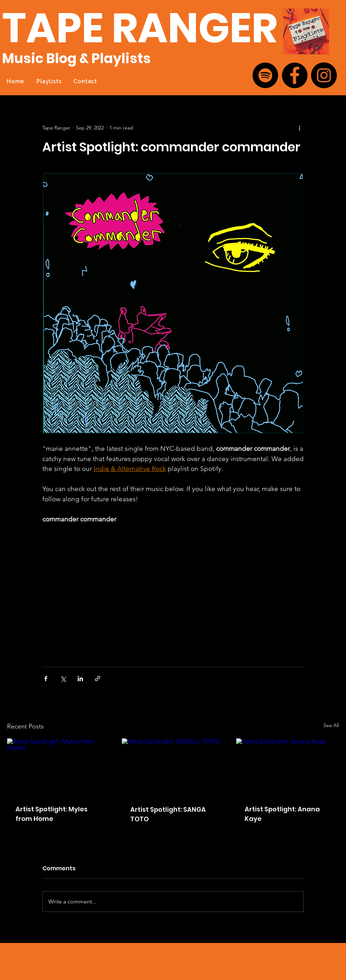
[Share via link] (98, 679)
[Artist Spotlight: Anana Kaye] (288, 767)
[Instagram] (324, 75)
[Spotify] (265, 75)
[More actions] (299, 128)
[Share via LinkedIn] (80, 679)
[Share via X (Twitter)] (63, 679)
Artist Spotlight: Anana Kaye (282, 814)
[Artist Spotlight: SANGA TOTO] (173, 767)
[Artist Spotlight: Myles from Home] (58, 767)
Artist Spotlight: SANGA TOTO (168, 814)
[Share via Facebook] (46, 679)
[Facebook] (295, 75)
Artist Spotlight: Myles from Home (52, 814)
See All (331, 725)
